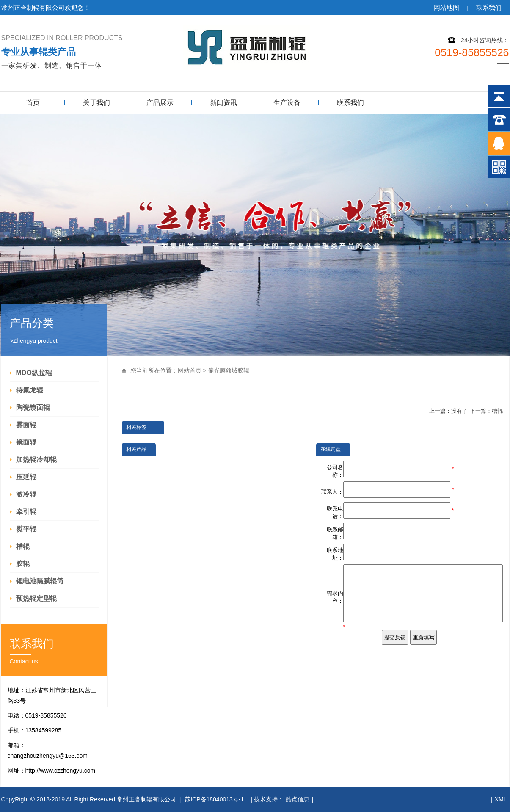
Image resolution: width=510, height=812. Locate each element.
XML (501, 799)
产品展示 (160, 103)
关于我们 (96, 103)
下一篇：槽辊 (486, 411)
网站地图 (447, 7)
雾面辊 (26, 425)
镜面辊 (26, 442)
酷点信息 (298, 799)
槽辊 (23, 546)
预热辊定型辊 (36, 598)
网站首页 (190, 370)
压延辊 (26, 477)
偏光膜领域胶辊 (229, 370)
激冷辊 (26, 494)
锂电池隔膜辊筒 (40, 581)
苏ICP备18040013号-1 (215, 799)
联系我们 (489, 7)
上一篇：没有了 (448, 411)
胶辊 (23, 564)
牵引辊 (26, 512)
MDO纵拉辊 (34, 373)
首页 (33, 103)
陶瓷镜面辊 (33, 407)
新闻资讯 (223, 103)
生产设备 (287, 103)
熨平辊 (26, 529)
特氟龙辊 (30, 390)
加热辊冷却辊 (36, 460)
